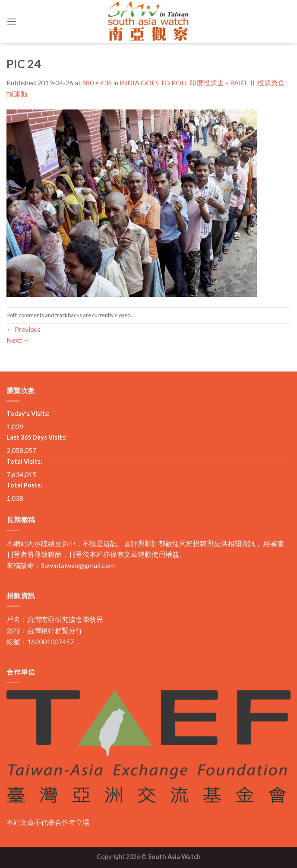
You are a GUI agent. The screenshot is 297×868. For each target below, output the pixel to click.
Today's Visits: (28, 414)
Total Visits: (24, 461)
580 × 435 (97, 83)
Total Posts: (24, 485)
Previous (24, 329)
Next (18, 340)
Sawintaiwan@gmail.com (78, 565)
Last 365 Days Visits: (37, 437)
